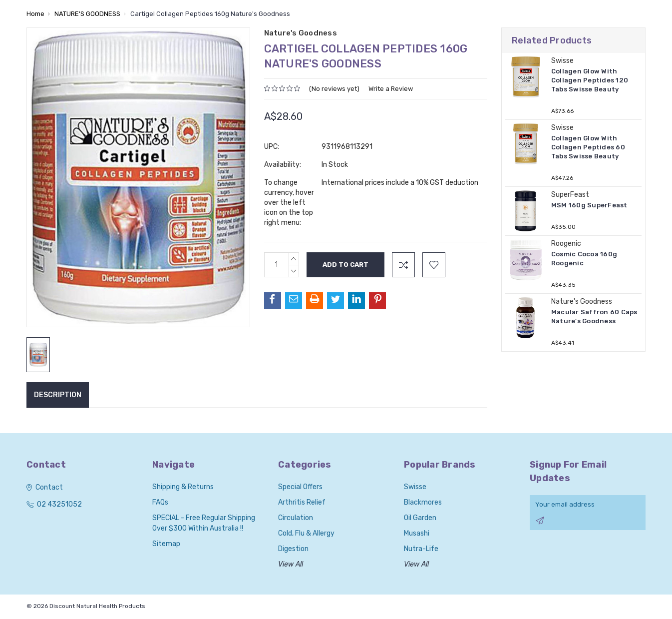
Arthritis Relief (302, 502)
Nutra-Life (421, 549)
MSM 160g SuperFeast (589, 205)
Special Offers (300, 487)
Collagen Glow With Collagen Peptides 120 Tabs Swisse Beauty (590, 80)
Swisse (415, 487)
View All (291, 564)
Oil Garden (420, 518)
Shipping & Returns (183, 487)
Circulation (296, 518)
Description (58, 395)
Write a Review (391, 89)
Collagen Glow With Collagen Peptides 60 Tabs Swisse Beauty (588, 147)
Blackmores (423, 502)
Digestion (293, 549)
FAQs (160, 502)
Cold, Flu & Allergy (306, 533)
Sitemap (166, 544)
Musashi (417, 533)
